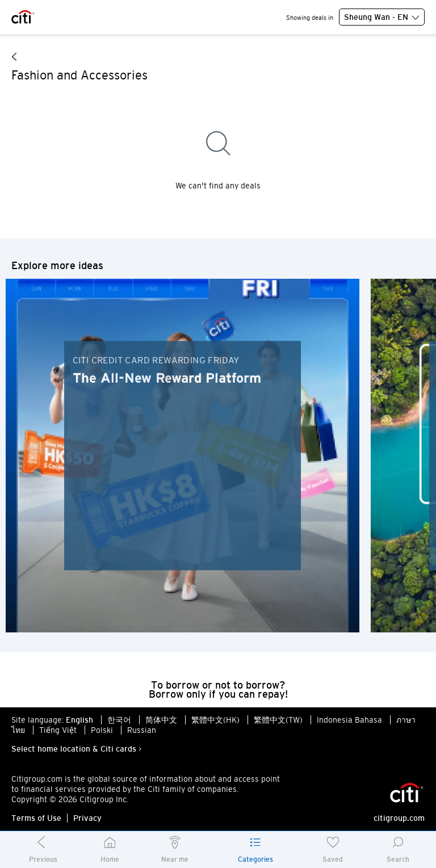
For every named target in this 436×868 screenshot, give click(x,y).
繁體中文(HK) (215, 720)
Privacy (87, 818)
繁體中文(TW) (278, 720)
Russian (142, 730)
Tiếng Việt (58, 730)
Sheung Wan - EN (382, 18)
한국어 (119, 720)
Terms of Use (36, 818)
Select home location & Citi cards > (77, 749)
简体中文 (161, 720)
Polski (102, 730)
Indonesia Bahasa (349, 720)
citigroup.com (399, 818)
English (79, 720)
